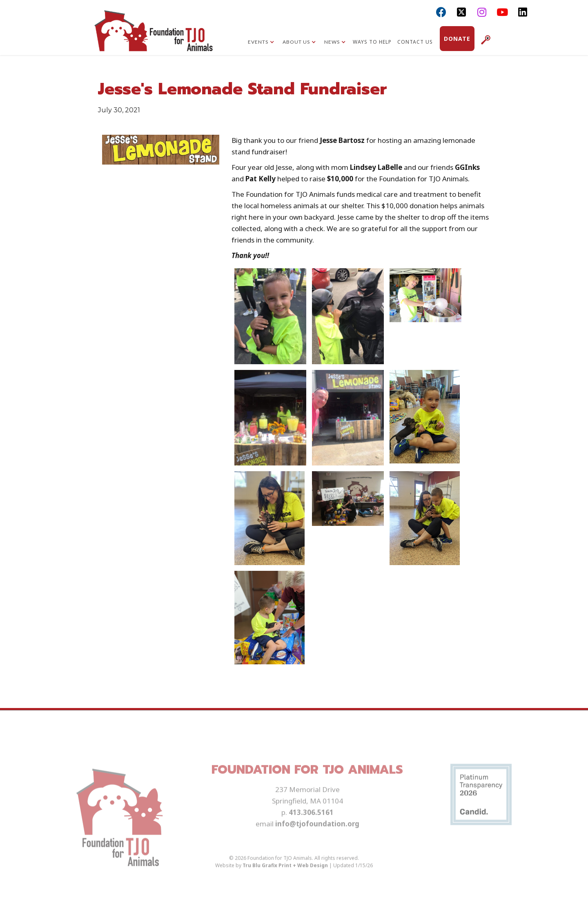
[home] (153, 35)
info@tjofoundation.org (317, 838)
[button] (261, 43)
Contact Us (415, 42)
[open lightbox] (270, 316)
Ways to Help (372, 42)
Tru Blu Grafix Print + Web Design (285, 879)
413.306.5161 (311, 826)
